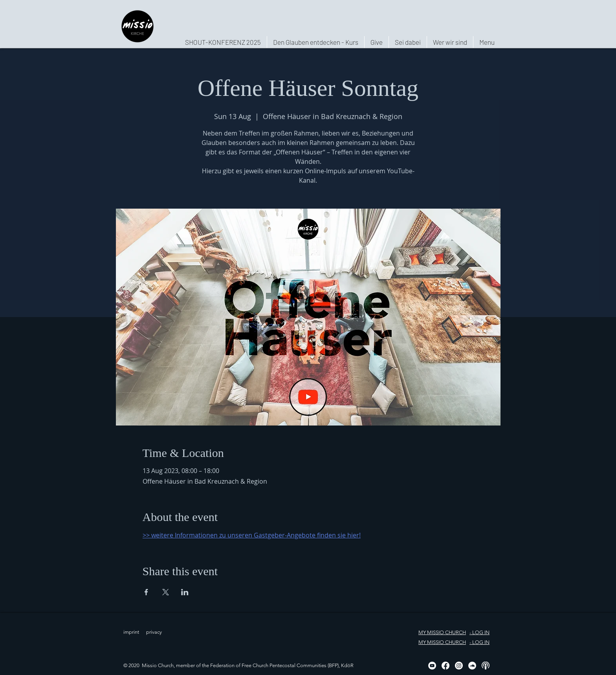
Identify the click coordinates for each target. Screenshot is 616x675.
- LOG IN (479, 632)
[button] (450, 42)
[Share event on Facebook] (146, 592)
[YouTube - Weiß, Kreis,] (432, 666)
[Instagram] (459, 666)
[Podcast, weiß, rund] (486, 666)
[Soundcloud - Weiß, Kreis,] (472, 666)
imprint (131, 632)
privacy (154, 632)
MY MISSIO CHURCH (442, 632)
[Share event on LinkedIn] (185, 592)
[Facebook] (445, 666)
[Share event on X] (166, 592)
